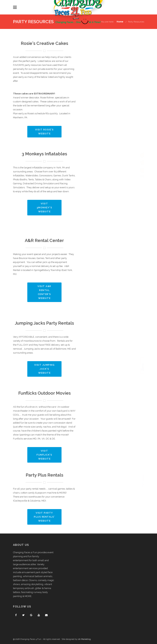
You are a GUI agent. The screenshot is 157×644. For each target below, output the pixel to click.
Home (120, 22)
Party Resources (136, 22)
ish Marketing (84, 639)
